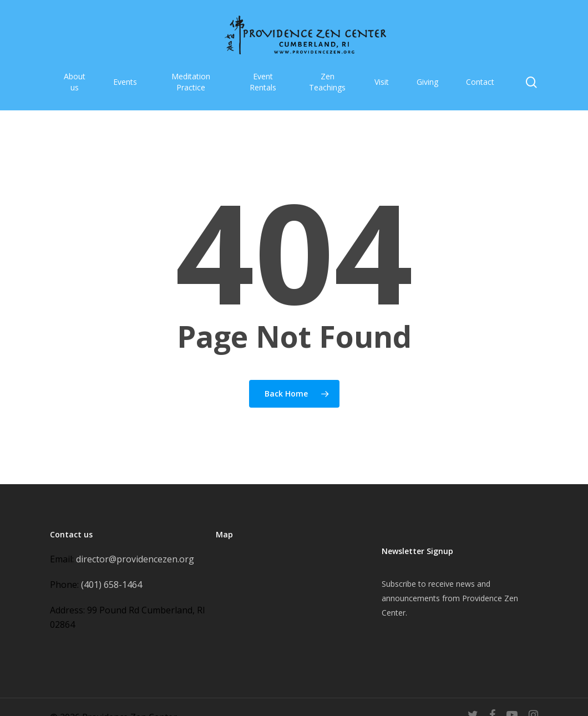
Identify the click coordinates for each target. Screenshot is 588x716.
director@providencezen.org (135, 559)
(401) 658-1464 (111, 585)
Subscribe (399, 584)
